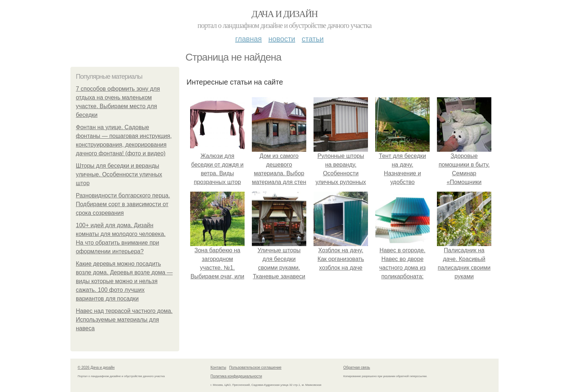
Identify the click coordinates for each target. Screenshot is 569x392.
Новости (282, 39)
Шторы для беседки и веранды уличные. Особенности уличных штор (119, 174)
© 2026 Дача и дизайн (96, 367)
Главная (248, 39)
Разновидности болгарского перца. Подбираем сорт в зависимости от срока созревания (123, 204)
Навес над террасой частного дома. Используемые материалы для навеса (124, 320)
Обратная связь (357, 367)
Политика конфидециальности (236, 376)
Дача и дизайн (284, 14)
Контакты (218, 367)
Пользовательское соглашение (255, 367)
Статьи (312, 39)
